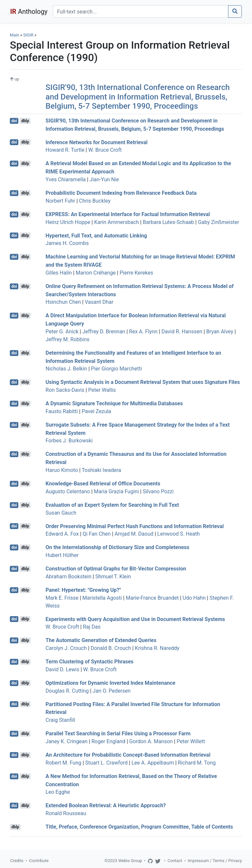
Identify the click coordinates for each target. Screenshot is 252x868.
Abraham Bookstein (69, 577)
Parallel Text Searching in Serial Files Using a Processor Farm (118, 734)
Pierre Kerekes (136, 273)
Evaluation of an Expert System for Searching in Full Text (112, 505)
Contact (175, 861)
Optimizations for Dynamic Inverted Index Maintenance (111, 683)
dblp (25, 121)
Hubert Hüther (62, 555)
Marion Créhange (96, 273)
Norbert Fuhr (60, 201)
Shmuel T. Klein (113, 577)
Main (14, 35)
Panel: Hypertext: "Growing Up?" (83, 590)
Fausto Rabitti (62, 411)
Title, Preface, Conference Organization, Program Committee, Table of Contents (139, 827)
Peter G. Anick (62, 332)
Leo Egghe (58, 792)
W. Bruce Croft (105, 150)
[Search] (141, 11)
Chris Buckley (95, 201)
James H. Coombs (67, 243)
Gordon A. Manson (151, 741)
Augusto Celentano (68, 491)
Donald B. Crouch (111, 648)
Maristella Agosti (102, 598)
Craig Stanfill (60, 720)
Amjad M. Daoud (134, 534)
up (14, 79)
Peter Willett (191, 741)
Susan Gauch (61, 513)
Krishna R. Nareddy (157, 648)
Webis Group (130, 861)
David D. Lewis (63, 669)
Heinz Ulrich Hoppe (68, 222)
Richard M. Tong (197, 763)
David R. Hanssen (182, 332)
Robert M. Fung (63, 763)
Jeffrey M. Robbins (68, 339)
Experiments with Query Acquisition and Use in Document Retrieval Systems (135, 619)
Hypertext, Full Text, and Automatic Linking (96, 235)
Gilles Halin (59, 273)
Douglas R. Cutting (67, 691)
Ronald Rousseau (66, 813)
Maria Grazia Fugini (116, 491)
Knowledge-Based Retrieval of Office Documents (103, 484)
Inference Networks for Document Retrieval (97, 142)
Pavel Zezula (96, 411)
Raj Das (92, 627)
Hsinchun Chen (63, 302)
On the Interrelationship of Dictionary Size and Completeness (117, 547)
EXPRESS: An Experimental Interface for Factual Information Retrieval (128, 214)
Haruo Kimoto (62, 470)
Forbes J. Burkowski (69, 441)
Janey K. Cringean (67, 741)
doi (14, 121)
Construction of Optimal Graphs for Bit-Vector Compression (116, 569)
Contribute (39, 861)
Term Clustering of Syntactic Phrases (90, 662)
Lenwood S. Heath (178, 534)
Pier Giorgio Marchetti (116, 369)
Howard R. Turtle (65, 150)
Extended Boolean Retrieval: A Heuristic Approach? (106, 805)
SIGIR (28, 35)
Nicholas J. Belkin (66, 369)
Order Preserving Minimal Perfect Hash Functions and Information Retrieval (135, 526)
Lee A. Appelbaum (153, 763)
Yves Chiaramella (66, 179)
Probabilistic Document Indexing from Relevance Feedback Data (121, 193)
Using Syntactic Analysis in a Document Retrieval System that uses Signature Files (143, 382)
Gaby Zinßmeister (219, 222)
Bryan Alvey (220, 332)
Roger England (108, 741)
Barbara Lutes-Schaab (168, 222)
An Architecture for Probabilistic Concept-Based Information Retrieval (128, 755)
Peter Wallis (102, 390)
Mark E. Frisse (62, 598)
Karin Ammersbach (116, 222)
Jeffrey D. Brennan (104, 332)
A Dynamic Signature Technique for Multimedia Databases (114, 403)
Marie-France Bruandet (152, 598)
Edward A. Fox (62, 534)
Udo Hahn (194, 598)
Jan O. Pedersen (112, 691)
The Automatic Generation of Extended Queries (101, 640)
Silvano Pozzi (158, 491)
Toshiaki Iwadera (101, 470)
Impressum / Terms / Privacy (215, 861)
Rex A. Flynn (143, 332)
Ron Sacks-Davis (65, 390)
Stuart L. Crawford (106, 763)
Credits (17, 861)
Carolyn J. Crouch (66, 648)
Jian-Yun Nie (104, 179)
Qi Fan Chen (97, 534)
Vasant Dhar (99, 302)
